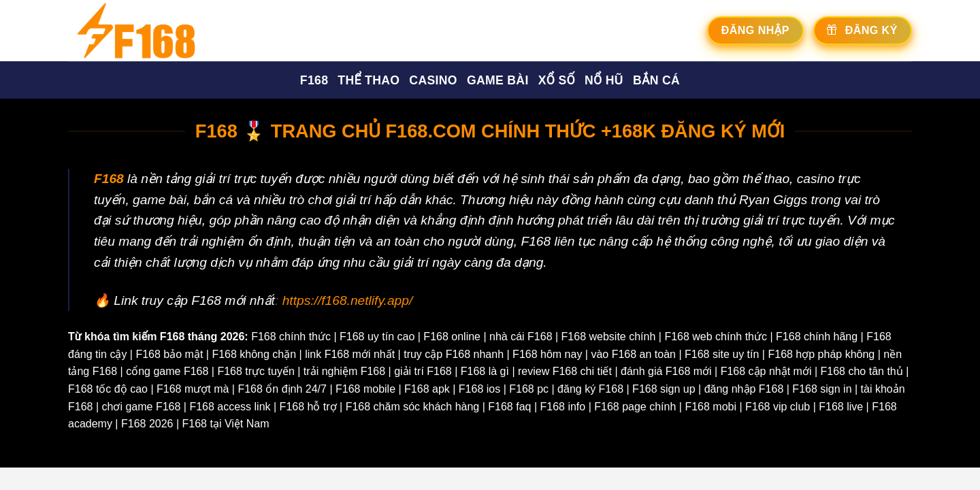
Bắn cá (656, 80)
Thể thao (369, 80)
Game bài (498, 80)
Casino (433, 80)
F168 (314, 80)
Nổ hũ (604, 80)
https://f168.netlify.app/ (348, 300)
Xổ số (557, 80)
